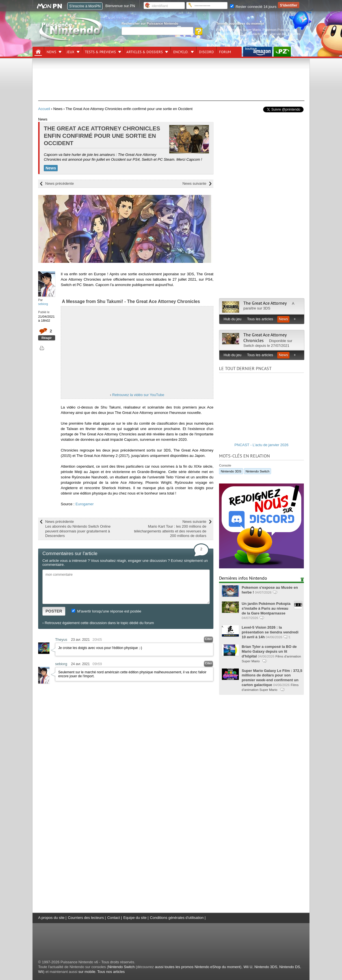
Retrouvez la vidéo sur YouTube (138, 395)
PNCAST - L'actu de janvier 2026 (262, 445)
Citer (208, 639)
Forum (225, 52)
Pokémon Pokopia (276, 30)
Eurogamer (85, 504)
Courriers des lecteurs (86, 918)
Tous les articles (260, 319)
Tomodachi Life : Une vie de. (266, 34)
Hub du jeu (232, 319)
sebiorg (43, 304)
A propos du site (51, 918)
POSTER (54, 611)
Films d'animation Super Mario (238, 30)
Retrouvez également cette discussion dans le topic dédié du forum (99, 623)
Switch (249, 346)
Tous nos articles (111, 972)
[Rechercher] (157, 31)
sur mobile (87, 972)
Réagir (47, 338)
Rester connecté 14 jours (253, 7)
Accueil (44, 109)
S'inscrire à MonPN (85, 6)
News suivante (194, 183)
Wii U (248, 967)
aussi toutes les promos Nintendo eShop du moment (198, 967)
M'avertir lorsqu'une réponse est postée (106, 611)
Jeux (71, 52)
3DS (267, 308)
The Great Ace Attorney (265, 303)
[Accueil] (38, 52)
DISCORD (206, 52)
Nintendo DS (290, 967)
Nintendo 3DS (231, 471)
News (51, 52)
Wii (41, 972)
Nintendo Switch (257, 471)
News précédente (59, 183)
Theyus (61, 640)
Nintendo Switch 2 (230, 34)
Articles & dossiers (145, 52)
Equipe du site (135, 918)
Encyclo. (181, 52)
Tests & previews (100, 52)
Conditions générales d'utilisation (177, 918)
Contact (113, 918)
